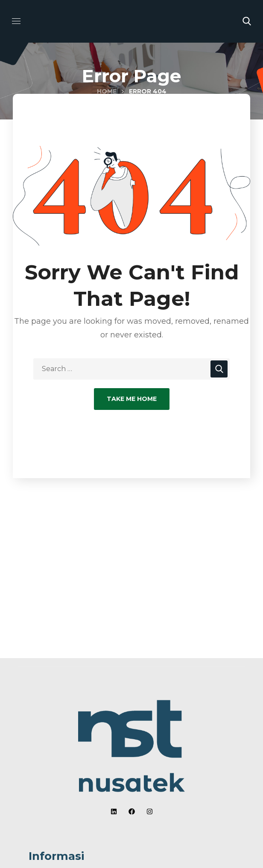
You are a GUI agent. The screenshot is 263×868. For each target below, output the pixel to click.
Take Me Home (132, 399)
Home (107, 91)
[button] (247, 21)
